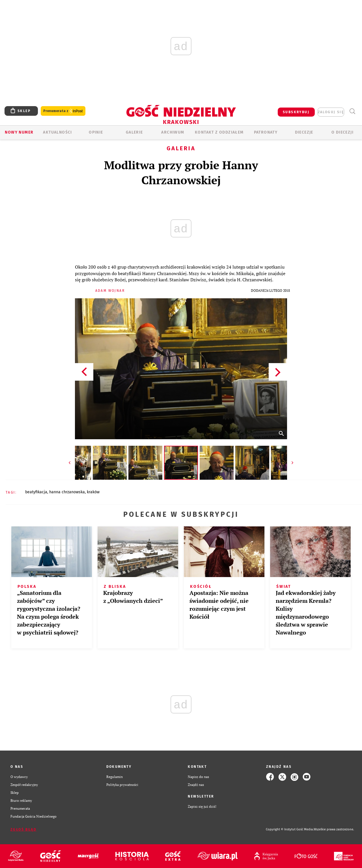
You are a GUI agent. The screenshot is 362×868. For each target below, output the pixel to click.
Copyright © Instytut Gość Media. (290, 829)
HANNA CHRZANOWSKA (67, 492)
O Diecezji (342, 132)
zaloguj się (331, 112)
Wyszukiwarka (352, 111)
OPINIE (96, 132)
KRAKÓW (93, 492)
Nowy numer (19, 132)
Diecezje (304, 132)
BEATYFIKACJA (36, 492)
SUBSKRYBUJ (296, 112)
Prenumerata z (63, 111)
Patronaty (266, 132)
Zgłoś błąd (23, 830)
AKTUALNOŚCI (57, 132)
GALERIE (134, 132)
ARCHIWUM (173, 132)
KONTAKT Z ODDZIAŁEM (219, 132)
